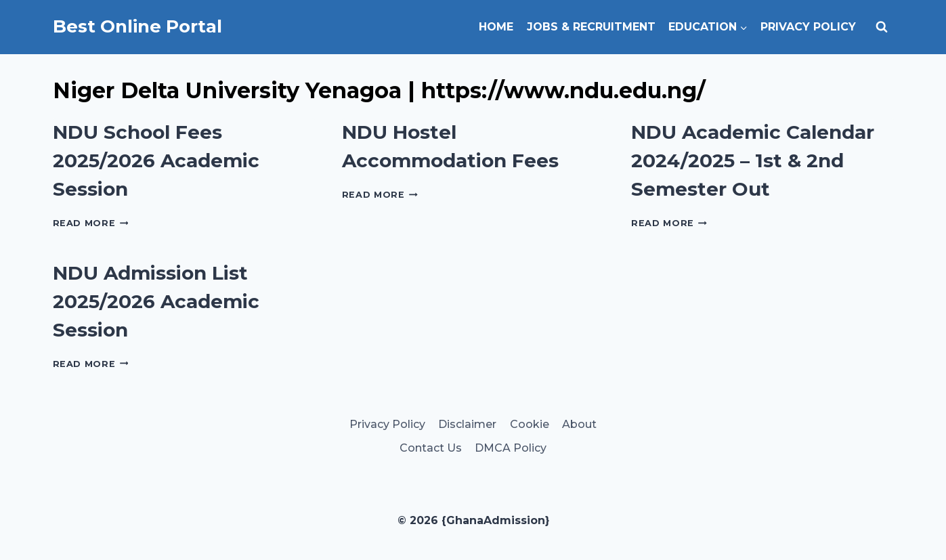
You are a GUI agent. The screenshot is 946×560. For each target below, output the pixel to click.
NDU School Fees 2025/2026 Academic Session (156, 160)
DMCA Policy (511, 448)
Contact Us (431, 448)
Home (496, 27)
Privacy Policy (808, 27)
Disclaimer (467, 424)
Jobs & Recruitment (591, 27)
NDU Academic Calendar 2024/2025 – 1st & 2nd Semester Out (753, 160)
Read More (91, 223)
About (579, 424)
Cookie (530, 424)
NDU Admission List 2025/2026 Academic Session (156, 301)
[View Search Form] (882, 27)
